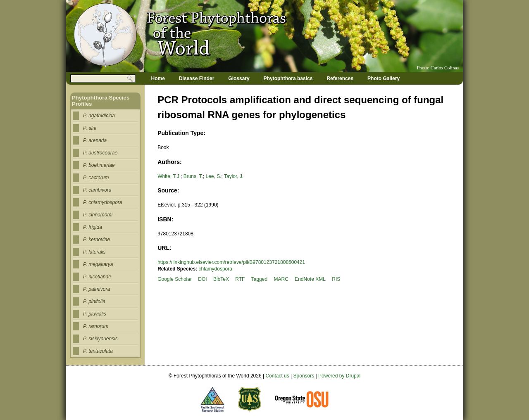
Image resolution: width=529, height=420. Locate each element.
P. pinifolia (94, 301)
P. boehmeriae (99, 165)
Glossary (239, 78)
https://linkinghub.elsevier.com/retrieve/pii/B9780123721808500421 (231, 262)
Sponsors (304, 376)
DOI (202, 279)
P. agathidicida (99, 116)
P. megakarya (98, 264)
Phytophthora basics (288, 78)
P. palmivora (97, 289)
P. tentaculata (98, 351)
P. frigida (93, 227)
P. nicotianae (97, 277)
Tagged (259, 279)
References (340, 78)
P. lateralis (94, 252)
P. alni (90, 128)
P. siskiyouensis (100, 339)
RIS (336, 279)
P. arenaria (95, 140)
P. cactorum (96, 178)
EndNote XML (310, 279)
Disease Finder (197, 78)
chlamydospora (216, 269)
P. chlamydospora (103, 202)
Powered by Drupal (339, 376)
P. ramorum (96, 326)
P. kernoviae (97, 240)
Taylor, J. (234, 176)
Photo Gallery (384, 78)
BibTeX (221, 279)
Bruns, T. (193, 176)
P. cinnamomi (98, 215)
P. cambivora (97, 190)
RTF (240, 279)
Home (158, 78)
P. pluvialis (95, 314)
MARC (281, 279)
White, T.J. (169, 176)
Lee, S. (213, 176)
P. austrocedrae (100, 153)
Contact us (277, 376)
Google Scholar (175, 279)
